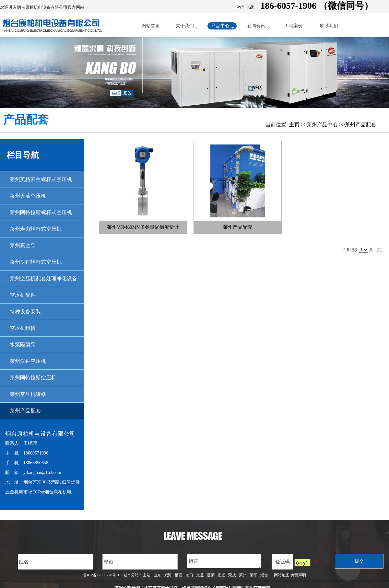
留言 (224, 561)
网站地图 (281, 575)
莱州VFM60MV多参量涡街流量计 (143, 227)
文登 (200, 575)
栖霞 (179, 575)
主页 (294, 125)
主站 (147, 575)
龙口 (189, 575)
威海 (168, 575)
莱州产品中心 (322, 125)
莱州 (243, 575)
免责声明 (298, 575)
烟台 (264, 575)
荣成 (232, 575)
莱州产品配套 (360, 125)
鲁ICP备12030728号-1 (101, 575)
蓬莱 (211, 575)
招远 (221, 575)
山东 (157, 575)
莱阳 (253, 575)
